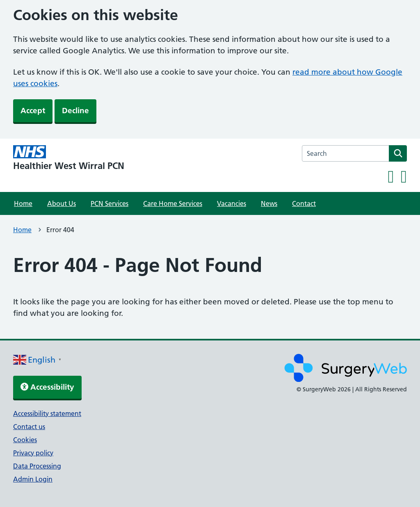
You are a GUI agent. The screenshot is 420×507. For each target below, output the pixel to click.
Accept (33, 111)
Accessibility (47, 387)
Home (23, 203)
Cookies (25, 440)
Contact (304, 203)
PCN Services (110, 203)
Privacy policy (33, 453)
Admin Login (33, 479)
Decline (75, 111)
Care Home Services (173, 203)
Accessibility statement (47, 413)
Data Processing (37, 466)
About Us (62, 203)
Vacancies (232, 203)
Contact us (29, 427)
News (269, 203)
